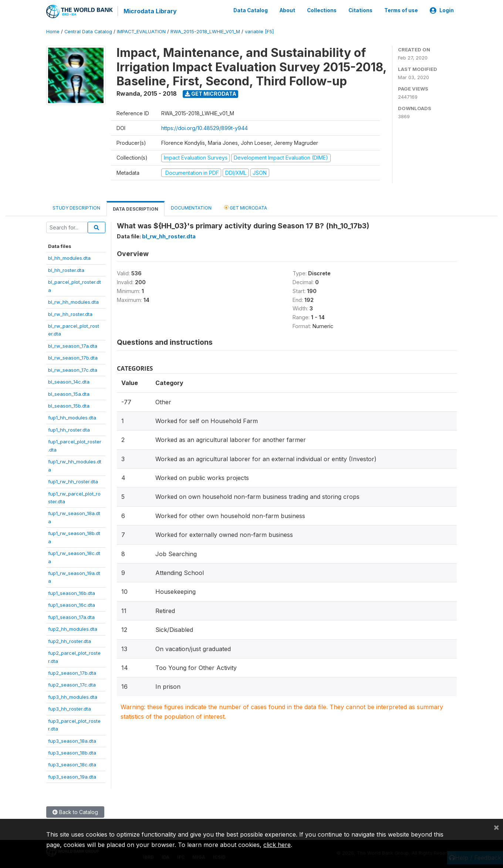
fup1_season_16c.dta (72, 605)
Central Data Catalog (88, 31)
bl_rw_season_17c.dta (73, 369)
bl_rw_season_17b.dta (73, 357)
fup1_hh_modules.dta (72, 417)
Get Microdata (211, 93)
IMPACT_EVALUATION (141, 31)
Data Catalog (251, 10)
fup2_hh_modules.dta (73, 629)
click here (277, 845)
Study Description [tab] (76, 207)
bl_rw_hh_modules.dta (73, 302)
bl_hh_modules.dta (69, 258)
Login (442, 10)
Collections (322, 10)
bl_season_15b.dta (69, 405)
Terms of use (401, 10)
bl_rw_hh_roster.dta (70, 313)
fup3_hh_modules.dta (73, 696)
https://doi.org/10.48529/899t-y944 (205, 128)
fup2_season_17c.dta (72, 684)
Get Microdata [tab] (246, 207)
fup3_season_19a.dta (72, 776)
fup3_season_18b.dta (72, 752)
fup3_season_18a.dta (72, 740)
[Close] (496, 827)
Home (53, 31)
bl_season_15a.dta (69, 393)
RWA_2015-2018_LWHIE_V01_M (205, 31)
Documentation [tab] (191, 207)
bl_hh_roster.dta (66, 269)
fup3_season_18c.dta (72, 764)
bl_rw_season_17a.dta (73, 345)
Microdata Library (150, 11)
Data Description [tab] (136, 209)
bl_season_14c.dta (69, 381)
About (287, 10)
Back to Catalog (75, 812)
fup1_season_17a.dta (71, 616)
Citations (360, 10)
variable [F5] (259, 31)
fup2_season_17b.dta (72, 673)
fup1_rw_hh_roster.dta (73, 481)
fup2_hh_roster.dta (70, 640)
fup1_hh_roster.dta (69, 429)
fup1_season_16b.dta (72, 593)
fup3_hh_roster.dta (70, 708)
